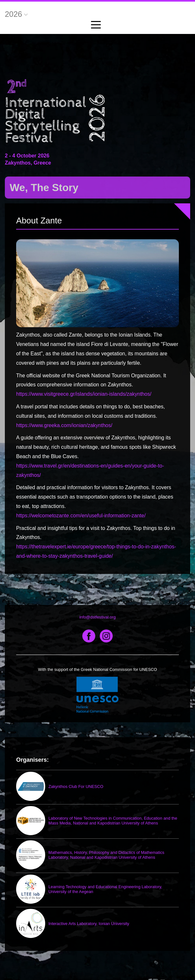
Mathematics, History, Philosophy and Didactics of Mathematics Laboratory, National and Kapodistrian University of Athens (106, 855)
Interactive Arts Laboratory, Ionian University (89, 924)
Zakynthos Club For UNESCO (76, 786)
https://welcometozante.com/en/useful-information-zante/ (81, 516)
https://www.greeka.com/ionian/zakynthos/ (64, 425)
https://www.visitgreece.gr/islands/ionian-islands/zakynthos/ (84, 394)
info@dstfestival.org (98, 617)
